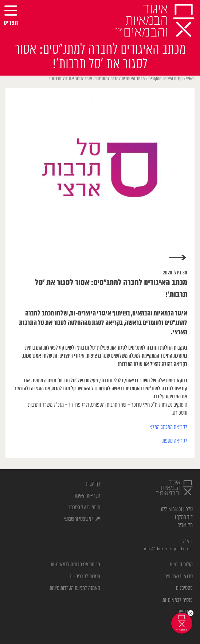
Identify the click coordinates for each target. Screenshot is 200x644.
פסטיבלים (184, 588)
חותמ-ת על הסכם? (84, 508)
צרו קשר (185, 612)
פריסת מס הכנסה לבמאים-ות (75, 565)
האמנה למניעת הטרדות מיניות (75, 588)
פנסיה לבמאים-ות (178, 600)
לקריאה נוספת (175, 441)
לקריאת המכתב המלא (168, 427)
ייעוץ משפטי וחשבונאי (81, 519)
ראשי (190, 79)
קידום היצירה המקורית (165, 79)
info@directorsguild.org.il (168, 549)
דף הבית (93, 484)
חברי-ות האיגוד (87, 496)
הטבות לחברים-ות (85, 577)
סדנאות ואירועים (179, 577)
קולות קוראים (181, 565)
